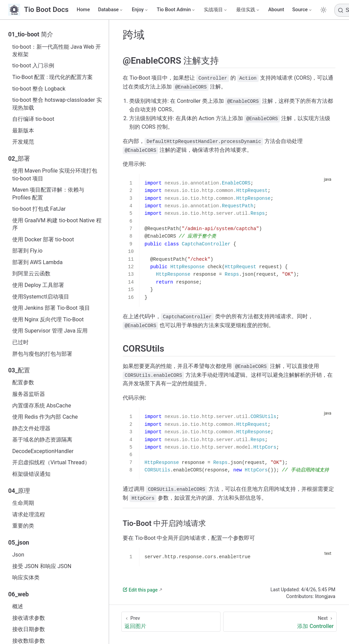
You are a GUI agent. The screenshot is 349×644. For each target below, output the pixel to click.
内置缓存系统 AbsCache (42, 406)
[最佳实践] (248, 10)
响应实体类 (26, 577)
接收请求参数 (29, 618)
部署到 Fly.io (27, 251)
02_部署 (19, 159)
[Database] (111, 10)
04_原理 (19, 491)
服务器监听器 (29, 394)
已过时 (20, 342)
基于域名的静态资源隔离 (42, 440)
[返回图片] (171, 622)
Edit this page (140, 590)
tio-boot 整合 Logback (39, 89)
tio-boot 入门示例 (33, 66)
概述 (18, 606)
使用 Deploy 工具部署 (38, 285)
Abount (276, 10)
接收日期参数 (29, 629)
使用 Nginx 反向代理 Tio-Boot (48, 319)
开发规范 (23, 142)
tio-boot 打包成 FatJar (39, 209)
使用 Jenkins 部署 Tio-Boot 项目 (51, 308)
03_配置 (19, 370)
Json (18, 555)
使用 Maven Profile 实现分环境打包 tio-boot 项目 (55, 174)
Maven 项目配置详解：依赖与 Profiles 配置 (48, 194)
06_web (18, 594)
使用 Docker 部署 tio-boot (43, 239)
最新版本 (23, 131)
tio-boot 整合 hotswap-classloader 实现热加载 (57, 104)
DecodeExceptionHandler (43, 451)
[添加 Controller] (280, 622)
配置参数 (23, 382)
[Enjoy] (140, 10)
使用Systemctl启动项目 (41, 297)
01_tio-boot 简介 (31, 34)
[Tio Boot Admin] (176, 10)
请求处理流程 (29, 514)
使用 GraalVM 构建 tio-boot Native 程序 (57, 224)
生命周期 (23, 503)
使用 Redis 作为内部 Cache (45, 417)
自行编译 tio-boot (33, 119)
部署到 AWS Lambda (37, 262)
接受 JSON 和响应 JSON (42, 566)
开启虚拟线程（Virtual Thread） (51, 462)
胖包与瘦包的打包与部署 (42, 354)
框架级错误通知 (31, 474)
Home (83, 10)
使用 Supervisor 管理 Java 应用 (50, 331)
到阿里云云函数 (31, 273)
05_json (19, 543)
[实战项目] (216, 10)
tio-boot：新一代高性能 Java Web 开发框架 (57, 51)
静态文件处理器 (31, 428)
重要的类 (23, 526)
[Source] (302, 10)
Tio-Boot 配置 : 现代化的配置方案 (52, 77)
